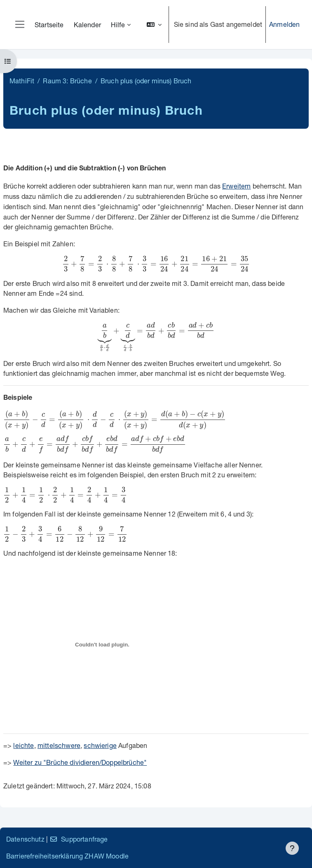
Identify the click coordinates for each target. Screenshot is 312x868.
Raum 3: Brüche (67, 81)
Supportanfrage (79, 839)
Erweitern (236, 186)
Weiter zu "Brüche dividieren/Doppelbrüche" (80, 762)
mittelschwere (59, 745)
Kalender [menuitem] (87, 25)
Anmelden (284, 24)
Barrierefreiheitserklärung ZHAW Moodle (67, 856)
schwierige (100, 745)
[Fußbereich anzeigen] (292, 848)
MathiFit (22, 81)
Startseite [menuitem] (49, 25)
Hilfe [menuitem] (118, 25)
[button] (154, 25)
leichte (23, 745)
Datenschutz (25, 839)
